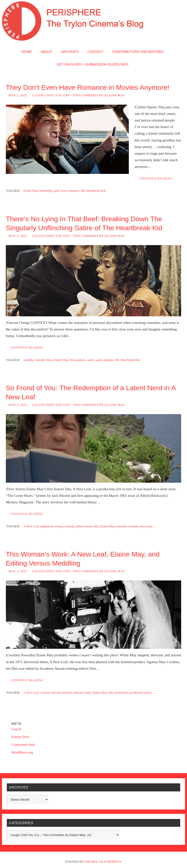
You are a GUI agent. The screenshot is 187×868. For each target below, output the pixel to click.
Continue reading (156, 179)
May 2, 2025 (18, 95)
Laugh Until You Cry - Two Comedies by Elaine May (79, 95)
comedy (28, 360)
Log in (16, 729)
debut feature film (87, 526)
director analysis (62, 693)
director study (82, 693)
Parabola (92, 862)
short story (146, 526)
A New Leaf (31, 526)
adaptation (47, 526)
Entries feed (20, 737)
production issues (141, 693)
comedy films (43, 360)
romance (74, 191)
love (64, 191)
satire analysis (104, 360)
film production (118, 693)
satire (91, 360)
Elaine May (31, 191)
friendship (46, 191)
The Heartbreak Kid (93, 191)
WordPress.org (22, 752)
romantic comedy (127, 526)
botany (59, 526)
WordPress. (113, 862)
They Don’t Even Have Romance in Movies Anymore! (88, 87)
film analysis (77, 360)
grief (57, 191)
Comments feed (23, 744)
